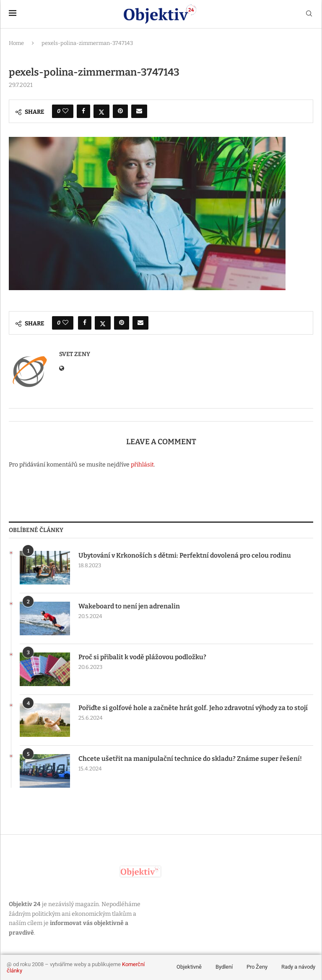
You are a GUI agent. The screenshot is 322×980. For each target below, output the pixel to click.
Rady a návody (298, 967)
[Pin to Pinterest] (120, 111)
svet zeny (75, 354)
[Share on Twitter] (101, 111)
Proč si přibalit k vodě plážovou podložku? (144, 657)
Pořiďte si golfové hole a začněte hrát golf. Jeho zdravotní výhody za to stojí (195, 708)
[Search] (309, 14)
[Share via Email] (139, 111)
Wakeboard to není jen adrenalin (130, 606)
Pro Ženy (257, 967)
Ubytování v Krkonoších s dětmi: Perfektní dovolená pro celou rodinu (186, 555)
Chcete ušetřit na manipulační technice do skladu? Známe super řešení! (191, 759)
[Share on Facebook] (83, 111)
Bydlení (224, 967)
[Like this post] (65, 111)
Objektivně (189, 967)
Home (16, 43)
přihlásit (142, 465)
